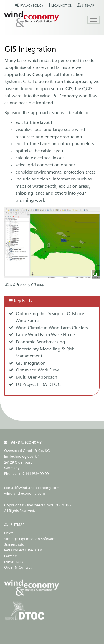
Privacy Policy (32, 6)
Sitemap (88, 6)
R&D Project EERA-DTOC (24, 550)
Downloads (14, 562)
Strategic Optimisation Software (30, 539)
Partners (11, 556)
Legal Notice (61, 6)
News (9, 533)
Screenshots (14, 545)
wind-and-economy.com (25, 494)
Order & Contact (18, 568)
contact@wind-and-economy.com (32, 488)
